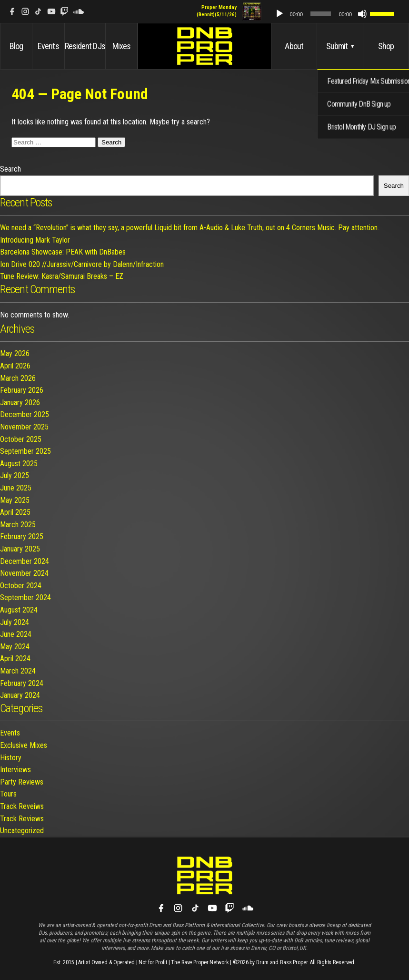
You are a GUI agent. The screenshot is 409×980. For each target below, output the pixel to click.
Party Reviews (22, 782)
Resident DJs (85, 46)
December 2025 (25, 414)
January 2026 (20, 403)
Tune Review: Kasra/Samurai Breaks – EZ (62, 276)
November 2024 (24, 573)
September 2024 (25, 597)
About (294, 46)
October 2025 (21, 439)
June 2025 (16, 488)
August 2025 (19, 464)
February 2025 (22, 536)
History (11, 758)
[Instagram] (25, 11)
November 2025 (24, 427)
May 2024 (15, 647)
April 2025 (15, 512)
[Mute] (367, 14)
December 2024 (25, 561)
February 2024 (22, 683)
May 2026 (15, 353)
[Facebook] (12, 11)
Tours (8, 794)
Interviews (15, 770)
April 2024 (15, 658)
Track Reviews (22, 819)
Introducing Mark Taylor (35, 240)
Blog (16, 46)
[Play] (296, 14)
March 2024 (18, 671)
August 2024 (19, 610)
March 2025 (18, 525)
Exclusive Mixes (24, 745)
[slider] (331, 14)
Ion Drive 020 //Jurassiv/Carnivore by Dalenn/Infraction (82, 264)
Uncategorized (22, 831)
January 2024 (20, 695)
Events (48, 46)
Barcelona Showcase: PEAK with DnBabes (63, 252)
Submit (340, 46)
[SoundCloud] (79, 11)
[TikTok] (38, 11)
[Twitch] (64, 11)
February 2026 (22, 390)
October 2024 (21, 586)
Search (10, 169)
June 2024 (16, 634)
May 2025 (15, 500)
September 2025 (25, 451)
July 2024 (15, 622)
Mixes (122, 46)
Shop (386, 46)
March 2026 (18, 378)
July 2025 (15, 475)
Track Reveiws (22, 806)
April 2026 (15, 366)
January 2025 (20, 549)
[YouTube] (51, 11)
